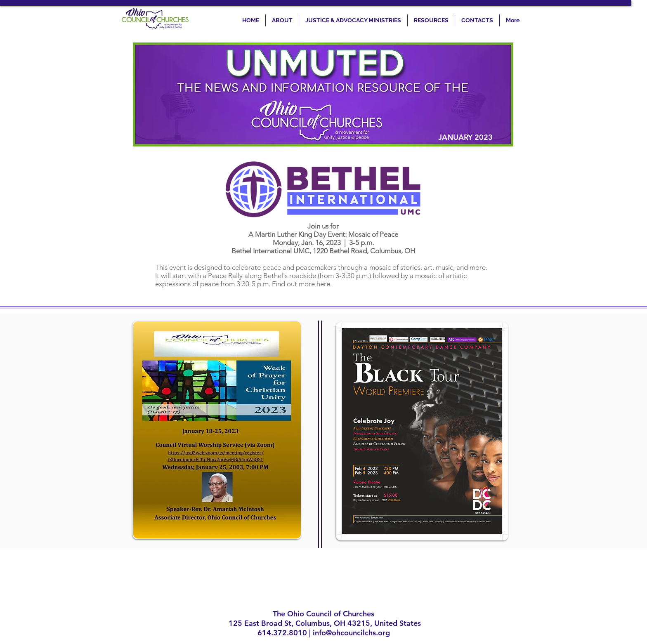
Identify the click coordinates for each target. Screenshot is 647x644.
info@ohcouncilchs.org (351, 633)
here (323, 284)
